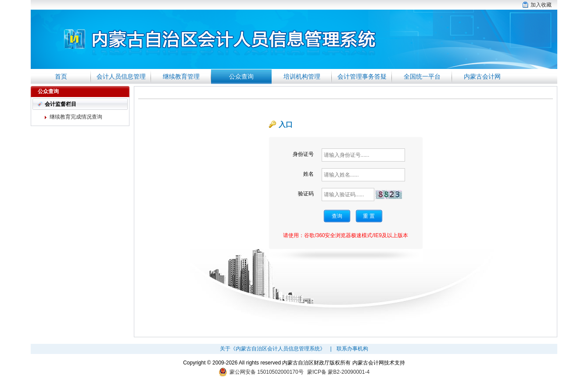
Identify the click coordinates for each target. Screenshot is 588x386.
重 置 (369, 216)
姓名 (308, 174)
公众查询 (241, 76)
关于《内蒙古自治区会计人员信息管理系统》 (272, 349)
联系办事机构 (352, 349)
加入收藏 (541, 5)
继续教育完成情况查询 (76, 117)
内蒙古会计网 (482, 76)
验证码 (306, 194)
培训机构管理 (302, 76)
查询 (337, 216)
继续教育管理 (181, 76)
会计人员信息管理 (121, 76)
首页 (61, 76)
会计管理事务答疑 (362, 76)
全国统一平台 (422, 76)
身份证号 (303, 154)
